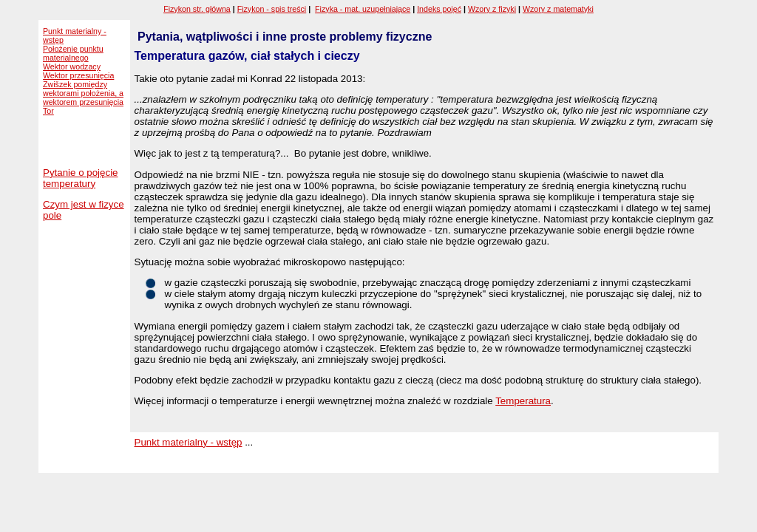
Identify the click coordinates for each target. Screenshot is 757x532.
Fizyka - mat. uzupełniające (363, 9)
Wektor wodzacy (72, 66)
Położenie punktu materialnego (73, 53)
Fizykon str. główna (197, 9)
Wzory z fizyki (492, 9)
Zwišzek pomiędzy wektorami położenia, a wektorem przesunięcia (83, 93)
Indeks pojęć (439, 9)
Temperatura (523, 401)
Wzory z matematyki (558, 9)
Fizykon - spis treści (272, 9)
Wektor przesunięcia (78, 75)
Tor (48, 111)
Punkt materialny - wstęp (189, 442)
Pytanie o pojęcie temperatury (81, 178)
